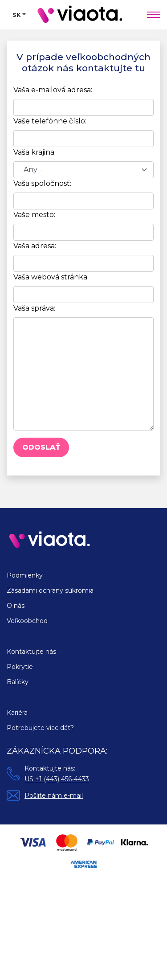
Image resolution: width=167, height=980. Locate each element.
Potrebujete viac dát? (40, 728)
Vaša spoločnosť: (42, 183)
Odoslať (41, 447)
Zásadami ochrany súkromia (50, 590)
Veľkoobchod (27, 621)
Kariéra (17, 713)
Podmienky (25, 575)
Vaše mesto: (34, 215)
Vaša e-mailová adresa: (53, 90)
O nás (16, 606)
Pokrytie (20, 667)
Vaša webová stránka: (51, 277)
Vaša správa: (34, 308)
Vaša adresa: (35, 246)
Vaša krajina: (35, 152)
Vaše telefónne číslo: (50, 121)
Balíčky (18, 682)
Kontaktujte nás (31, 652)
